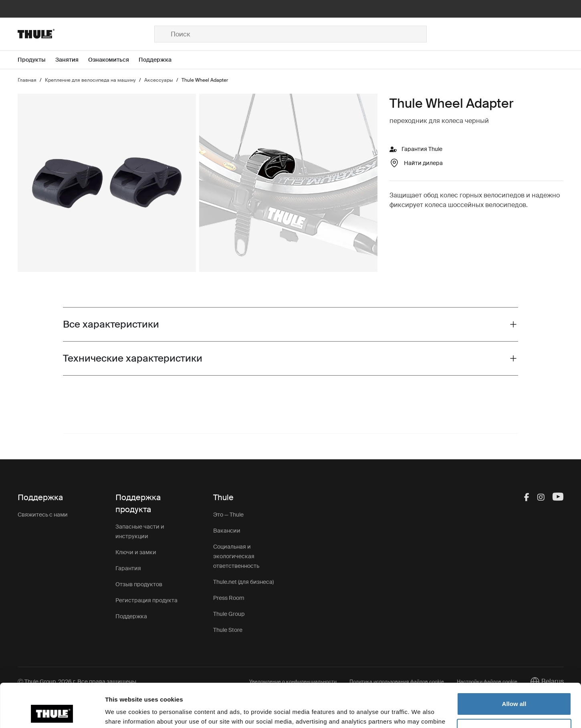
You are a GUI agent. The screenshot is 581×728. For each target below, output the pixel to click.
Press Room (229, 598)
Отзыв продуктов (139, 584)
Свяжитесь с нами (43, 515)
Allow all (514, 663)
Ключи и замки (136, 552)
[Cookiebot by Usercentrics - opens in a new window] (52, 712)
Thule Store (228, 630)
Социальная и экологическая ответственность (236, 556)
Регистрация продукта (146, 600)
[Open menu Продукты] (36, 60)
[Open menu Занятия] (72, 60)
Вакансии (227, 531)
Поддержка (131, 616)
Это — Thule (228, 515)
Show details (124, 712)
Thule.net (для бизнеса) (243, 582)
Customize (514, 689)
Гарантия (128, 568)
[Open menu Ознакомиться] (113, 60)
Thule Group (229, 614)
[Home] (86, 34)
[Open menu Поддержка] (160, 60)
